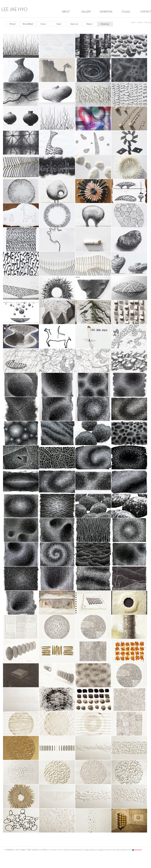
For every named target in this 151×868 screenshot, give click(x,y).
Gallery (86, 15)
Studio (125, 15)
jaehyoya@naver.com (124, 850)
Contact (143, 15)
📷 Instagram (137, 850)
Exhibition (106, 15)
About (66, 15)
